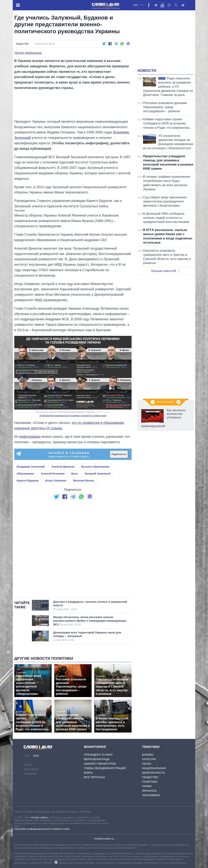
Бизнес (148, 755)
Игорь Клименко (56, 481)
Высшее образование (95, 467)
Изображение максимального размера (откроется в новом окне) (73, 416)
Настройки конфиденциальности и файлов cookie (42, 829)
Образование (25, 474)
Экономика (151, 795)
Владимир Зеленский (31, 467)
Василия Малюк (84, 481)
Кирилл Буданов (28, 481)
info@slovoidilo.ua (104, 839)
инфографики (30, 437)
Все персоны (94, 777)
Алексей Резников (53, 474)
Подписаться (119, 454)
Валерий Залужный (98, 474)
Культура (149, 759)
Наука (147, 764)
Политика (150, 782)
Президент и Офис (98, 755)
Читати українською (28, 53)
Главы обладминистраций (105, 768)
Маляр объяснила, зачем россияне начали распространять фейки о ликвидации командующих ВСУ (91, 621)
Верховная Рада (97, 759)
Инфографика (166, 402)
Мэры (88, 773)
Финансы (149, 791)
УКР (135, 5)
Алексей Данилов (63, 467)
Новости (147, 71)
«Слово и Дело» (39, 817)
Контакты (31, 769)
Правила (30, 774)
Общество (22, 44)
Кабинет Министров (100, 764)
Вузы (75, 474)
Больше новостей (165, 271)
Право (147, 786)
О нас (28, 765)
